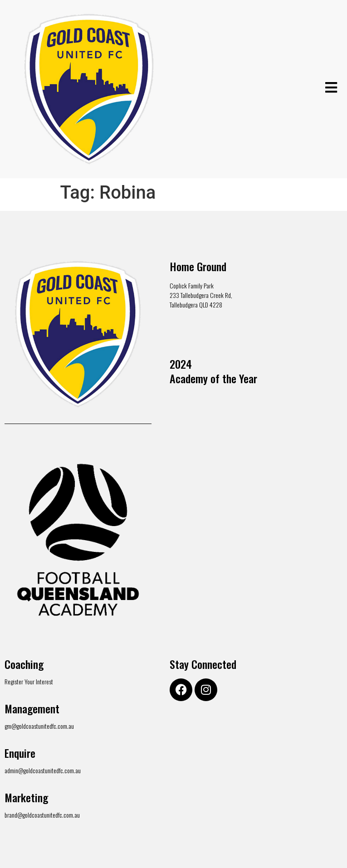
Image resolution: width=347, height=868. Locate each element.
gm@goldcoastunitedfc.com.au (39, 726)
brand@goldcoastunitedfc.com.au (42, 815)
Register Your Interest (29, 681)
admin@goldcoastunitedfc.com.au (43, 770)
